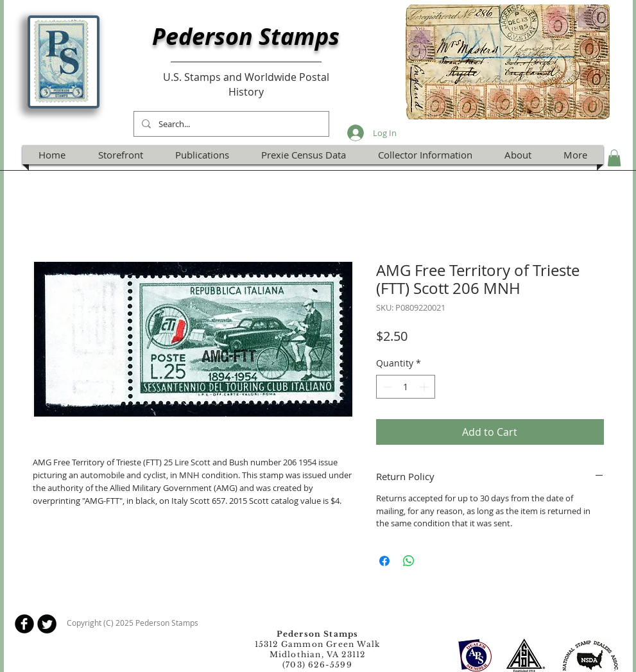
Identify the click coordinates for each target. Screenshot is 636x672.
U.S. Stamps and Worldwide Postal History (246, 84)
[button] (614, 158)
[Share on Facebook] (384, 561)
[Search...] (230, 124)
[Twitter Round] (47, 624)
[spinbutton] (406, 387)
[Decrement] (386, 387)
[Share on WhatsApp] (409, 561)
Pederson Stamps (246, 36)
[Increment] (425, 387)
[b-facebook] (24, 624)
